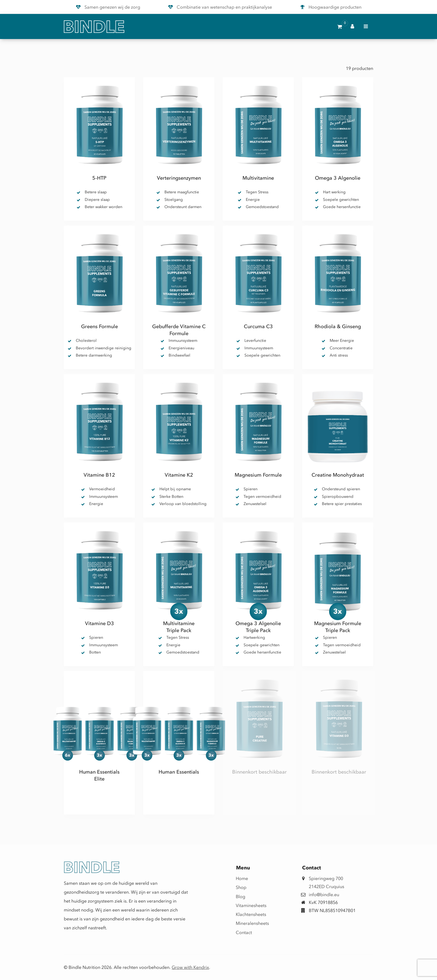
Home (242, 878)
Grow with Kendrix (190, 967)
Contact (244, 932)
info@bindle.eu (324, 894)
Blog (241, 896)
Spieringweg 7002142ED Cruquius (326, 882)
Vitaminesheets (246, 905)
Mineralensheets (246, 923)
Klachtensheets (246, 914)
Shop (241, 887)
